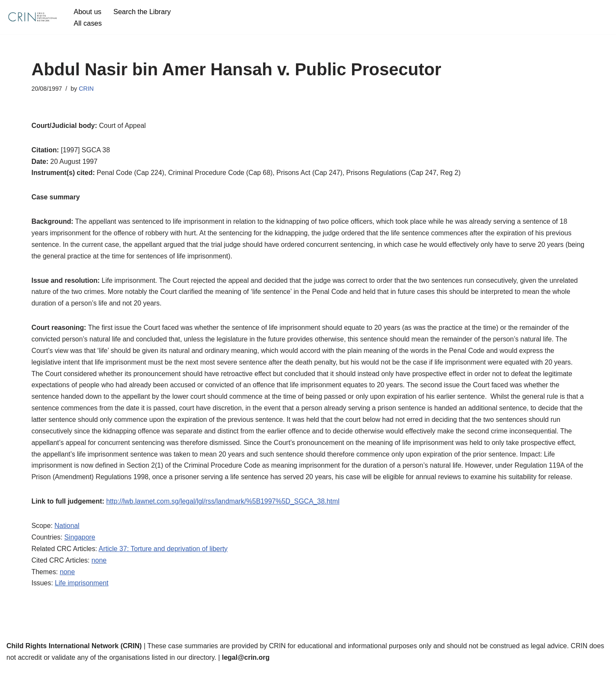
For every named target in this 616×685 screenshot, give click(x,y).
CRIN (87, 89)
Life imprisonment (82, 600)
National (67, 541)
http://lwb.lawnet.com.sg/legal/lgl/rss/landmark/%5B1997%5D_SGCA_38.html (224, 517)
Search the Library (143, 11)
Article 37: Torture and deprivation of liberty (164, 565)
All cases (88, 23)
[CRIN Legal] (32, 17)
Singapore (80, 553)
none (100, 577)
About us (87, 11)
